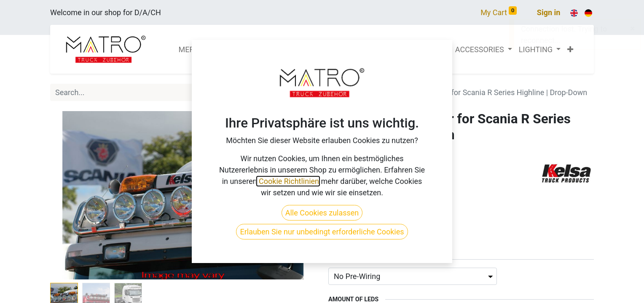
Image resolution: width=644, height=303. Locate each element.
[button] (570, 49)
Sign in (549, 12)
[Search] (306, 92)
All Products (349, 92)
